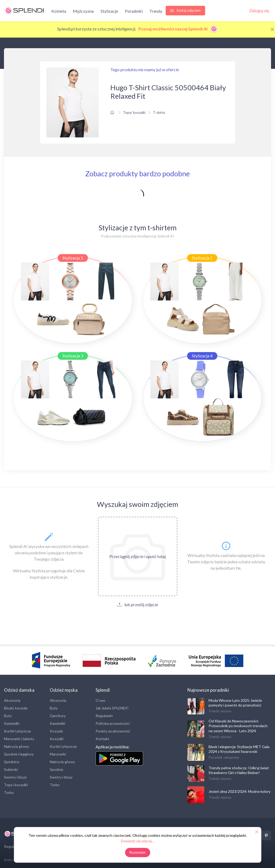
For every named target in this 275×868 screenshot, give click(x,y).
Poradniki (134, 11)
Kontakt (102, 739)
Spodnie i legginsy (19, 754)
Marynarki (58, 754)
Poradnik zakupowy (224, 757)
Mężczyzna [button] (83, 11)
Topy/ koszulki (134, 113)
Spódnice (12, 762)
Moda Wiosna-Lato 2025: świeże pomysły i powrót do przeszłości (235, 703)
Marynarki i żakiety (19, 739)
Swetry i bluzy (15, 777)
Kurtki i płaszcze (17, 731)
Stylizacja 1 (73, 258)
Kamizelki (12, 723)
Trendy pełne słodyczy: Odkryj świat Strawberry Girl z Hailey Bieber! (239, 770)
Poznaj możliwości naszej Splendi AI (178, 29)
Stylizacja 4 (202, 356)
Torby (9, 792)
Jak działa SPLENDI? (112, 708)
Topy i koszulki (16, 785)
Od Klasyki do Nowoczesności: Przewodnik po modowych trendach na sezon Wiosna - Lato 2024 (238, 726)
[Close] (272, 29)
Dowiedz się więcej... (137, 841)
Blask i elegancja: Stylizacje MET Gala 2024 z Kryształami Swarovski (239, 749)
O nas (100, 700)
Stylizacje (109, 11)
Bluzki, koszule (16, 708)
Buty (8, 716)
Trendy (156, 11)
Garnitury (58, 716)
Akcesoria (12, 700)
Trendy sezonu (220, 711)
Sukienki (11, 769)
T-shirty (159, 113)
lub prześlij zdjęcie (138, 604)
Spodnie (57, 769)
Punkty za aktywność (113, 731)
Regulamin (104, 716)
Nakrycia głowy (17, 746)
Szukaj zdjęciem (185, 10)
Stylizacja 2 (202, 258)
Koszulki (57, 739)
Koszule (56, 731)
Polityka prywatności (113, 723)
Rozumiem (137, 852)
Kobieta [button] (59, 11)
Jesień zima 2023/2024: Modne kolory (240, 791)
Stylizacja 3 (73, 356)
